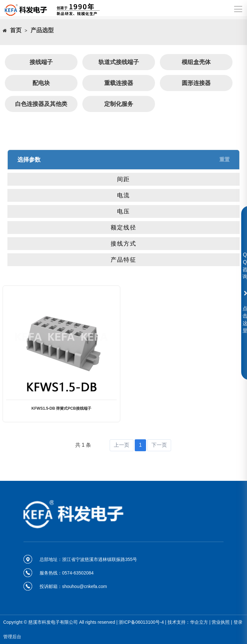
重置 (224, 159)
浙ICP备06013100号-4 (141, 622)
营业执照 (221, 622)
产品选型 (42, 31)
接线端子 (41, 62)
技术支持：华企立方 (188, 622)
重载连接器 (119, 83)
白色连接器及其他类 (41, 104)
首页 (16, 31)
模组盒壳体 (196, 62)
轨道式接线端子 (119, 62)
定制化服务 (119, 104)
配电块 (41, 83)
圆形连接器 (196, 83)
